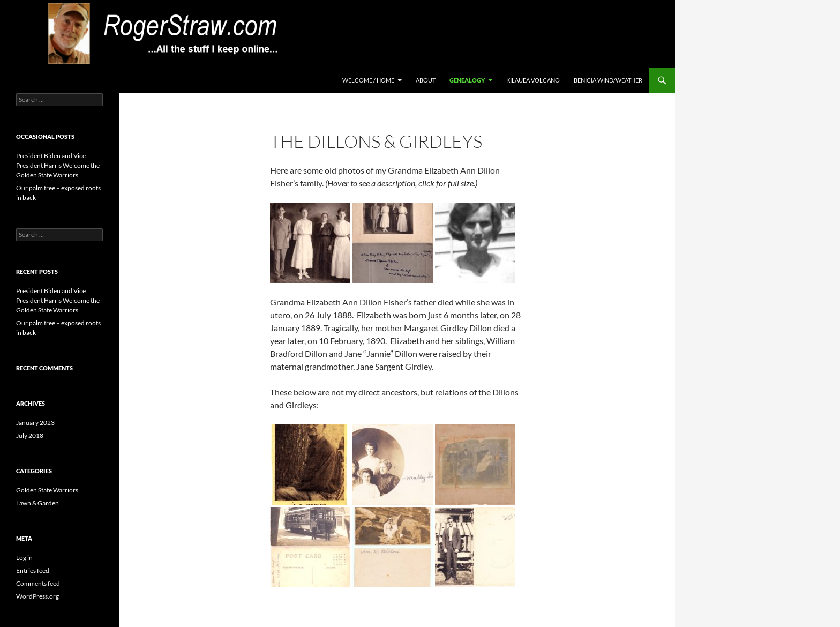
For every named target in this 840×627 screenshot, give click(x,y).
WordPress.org (37, 596)
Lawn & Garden (37, 503)
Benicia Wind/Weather (608, 80)
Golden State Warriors (47, 490)
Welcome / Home (368, 80)
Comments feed (38, 583)
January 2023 (35, 423)
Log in (24, 558)
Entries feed (33, 570)
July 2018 (30, 435)
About (426, 80)
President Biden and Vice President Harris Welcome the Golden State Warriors (58, 165)
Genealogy (467, 80)
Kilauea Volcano (533, 80)
